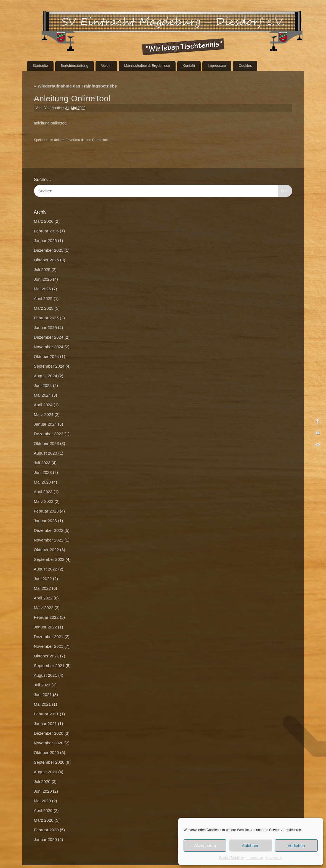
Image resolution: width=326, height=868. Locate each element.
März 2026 (44, 221)
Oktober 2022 (47, 550)
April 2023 (43, 492)
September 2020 (49, 762)
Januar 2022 (45, 627)
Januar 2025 (45, 327)
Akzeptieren (205, 846)
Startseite (40, 66)
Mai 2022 (43, 588)
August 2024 (46, 376)
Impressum (255, 858)
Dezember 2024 (49, 337)
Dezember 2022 (49, 530)
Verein (106, 66)
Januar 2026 (45, 241)
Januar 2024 (45, 424)
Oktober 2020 (47, 752)
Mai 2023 (43, 482)
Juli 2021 (42, 685)
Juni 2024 (43, 385)
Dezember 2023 (49, 434)
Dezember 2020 (49, 733)
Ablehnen (251, 846)
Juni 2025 (43, 279)
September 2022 (49, 559)
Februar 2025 (46, 318)
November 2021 (49, 646)
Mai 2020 (43, 801)
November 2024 (49, 347)
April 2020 (43, 810)
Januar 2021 (45, 724)
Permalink (100, 140)
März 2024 (44, 414)
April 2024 (43, 405)
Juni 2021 (43, 695)
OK (283, 190)
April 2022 (43, 598)
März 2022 (44, 608)
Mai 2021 (43, 704)
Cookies (245, 66)
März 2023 (44, 501)
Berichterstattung (74, 66)
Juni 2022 (43, 579)
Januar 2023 (45, 521)
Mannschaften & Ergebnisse (147, 66)
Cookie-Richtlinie (232, 858)
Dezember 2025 (49, 250)
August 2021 (46, 675)
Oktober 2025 (47, 260)
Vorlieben (296, 846)
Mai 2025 (43, 289)
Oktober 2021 (47, 656)
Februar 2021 (46, 714)
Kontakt (189, 66)
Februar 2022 (46, 617)
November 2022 (49, 540)
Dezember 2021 (49, 637)
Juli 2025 (42, 270)
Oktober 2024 (47, 356)
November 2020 (49, 743)
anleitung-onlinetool (51, 123)
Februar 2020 (46, 830)
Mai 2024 (43, 395)
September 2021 (49, 666)
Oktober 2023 (47, 443)
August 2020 (46, 772)
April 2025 (43, 298)
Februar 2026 (46, 231)
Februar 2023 (46, 511)
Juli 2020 (42, 781)
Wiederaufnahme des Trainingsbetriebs (75, 86)
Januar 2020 (45, 839)
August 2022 (46, 569)
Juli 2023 (42, 463)
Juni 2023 (43, 472)
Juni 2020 (43, 791)
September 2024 (49, 366)
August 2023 (46, 453)
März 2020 (44, 820)
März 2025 (44, 308)
